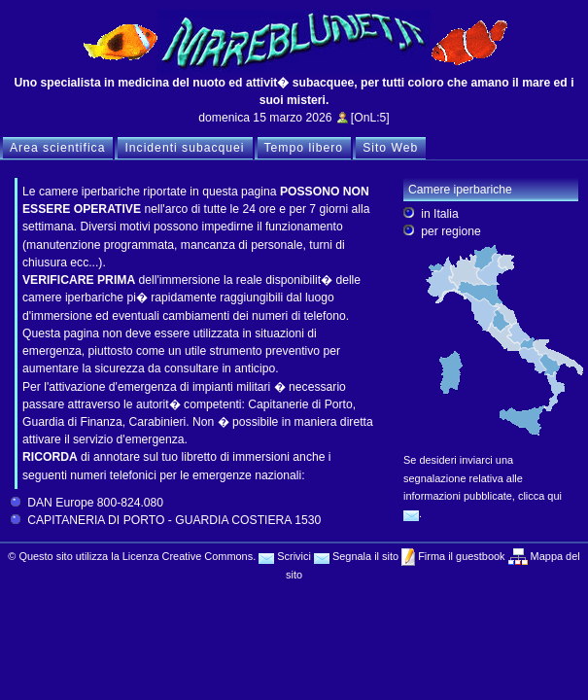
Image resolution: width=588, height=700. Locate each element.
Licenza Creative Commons (188, 556)
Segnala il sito (356, 556)
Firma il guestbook (460, 556)
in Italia (440, 214)
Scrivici (285, 556)
